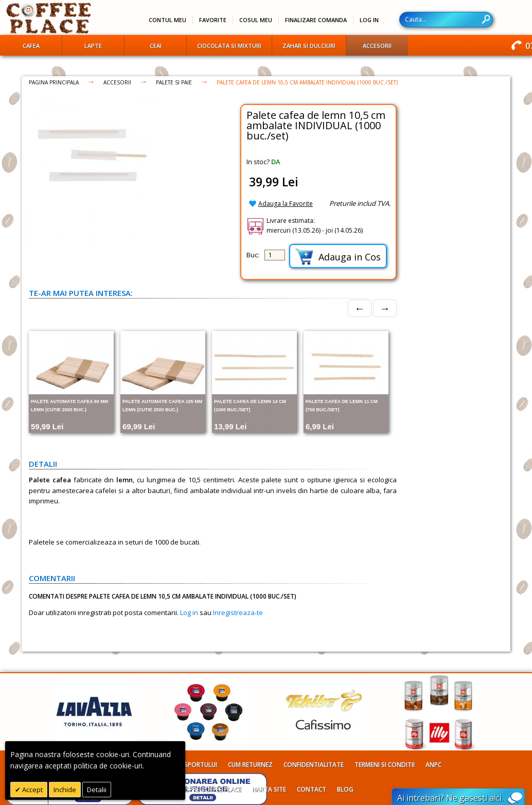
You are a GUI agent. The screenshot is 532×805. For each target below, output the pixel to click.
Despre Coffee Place (210, 789)
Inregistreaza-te (238, 612)
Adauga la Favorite (286, 204)
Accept (32, 790)
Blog (345, 789)
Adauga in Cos (338, 257)
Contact (312, 789)
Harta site (269, 789)
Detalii (97, 790)
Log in (189, 612)
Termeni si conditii (385, 765)
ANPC (433, 765)
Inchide (65, 790)
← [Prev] (360, 308)
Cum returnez (250, 765)
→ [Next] (385, 308)
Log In (369, 20)
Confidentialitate (314, 765)
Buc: (253, 255)
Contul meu (167, 20)
